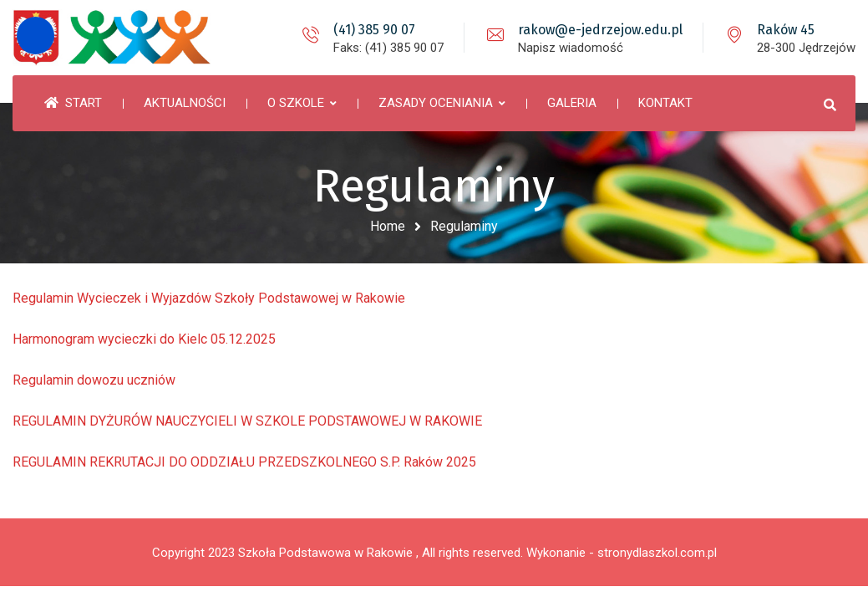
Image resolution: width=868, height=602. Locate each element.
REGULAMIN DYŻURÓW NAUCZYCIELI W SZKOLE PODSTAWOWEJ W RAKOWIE (247, 421)
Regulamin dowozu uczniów (94, 380)
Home (388, 226)
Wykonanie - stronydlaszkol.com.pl (622, 553)
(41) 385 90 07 (374, 30)
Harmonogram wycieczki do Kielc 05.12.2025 (144, 339)
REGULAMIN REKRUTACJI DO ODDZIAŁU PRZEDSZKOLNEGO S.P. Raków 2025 (244, 462)
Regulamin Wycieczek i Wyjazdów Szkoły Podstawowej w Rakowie (209, 298)
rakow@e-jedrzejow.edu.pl (600, 30)
